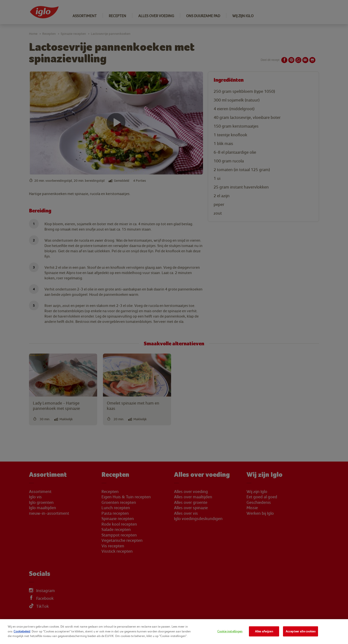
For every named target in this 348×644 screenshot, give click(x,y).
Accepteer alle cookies (301, 631)
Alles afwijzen (264, 631)
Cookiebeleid (22, 631)
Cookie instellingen (230, 631)
